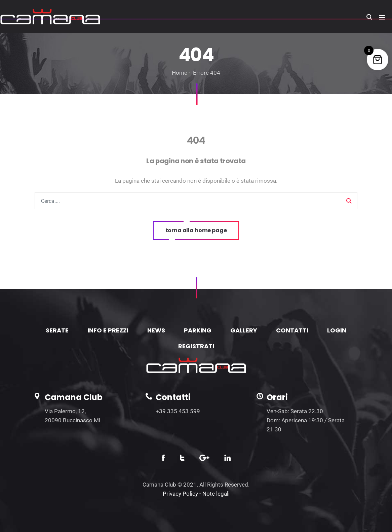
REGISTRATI (196, 346)
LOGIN (337, 330)
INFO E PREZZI (108, 330)
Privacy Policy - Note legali (196, 494)
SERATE (57, 330)
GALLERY (244, 330)
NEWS (156, 330)
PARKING (198, 330)
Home (180, 73)
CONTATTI (292, 330)
